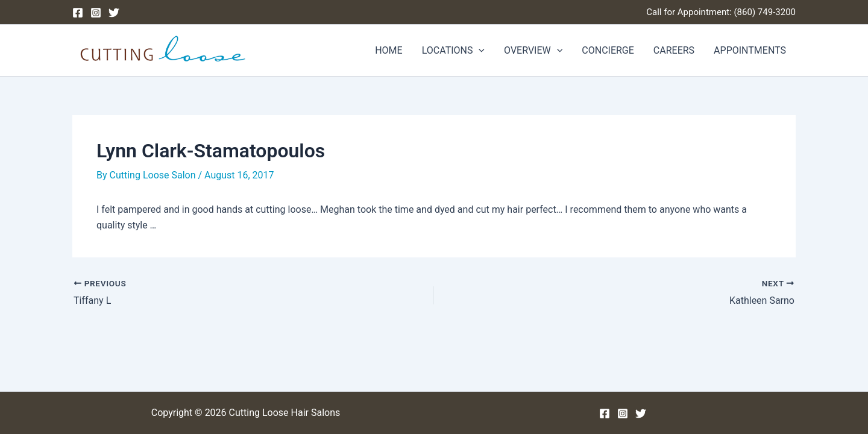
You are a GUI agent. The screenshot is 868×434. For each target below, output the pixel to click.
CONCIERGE (608, 50)
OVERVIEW (533, 51)
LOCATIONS (453, 51)
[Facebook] (78, 13)
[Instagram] (96, 13)
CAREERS (674, 50)
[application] (479, 51)
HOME (388, 50)
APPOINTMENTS (750, 50)
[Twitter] (114, 13)
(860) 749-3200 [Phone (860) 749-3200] (765, 12)
